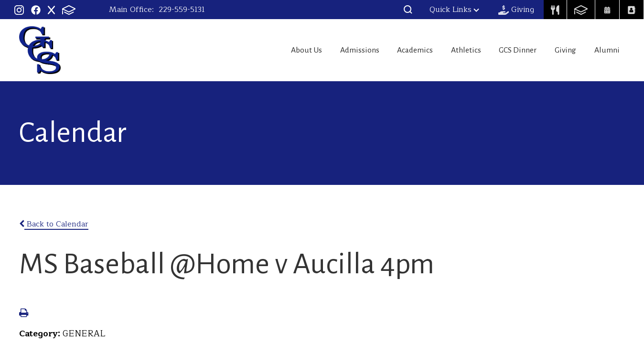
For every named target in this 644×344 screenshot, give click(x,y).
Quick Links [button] (454, 10)
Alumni (608, 50)
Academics (394, 50)
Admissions (332, 50)
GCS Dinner (508, 50)
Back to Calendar (54, 224)
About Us (274, 50)
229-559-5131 (182, 10)
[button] (408, 10)
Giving (561, 50)
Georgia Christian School (40, 50)
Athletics (450, 50)
